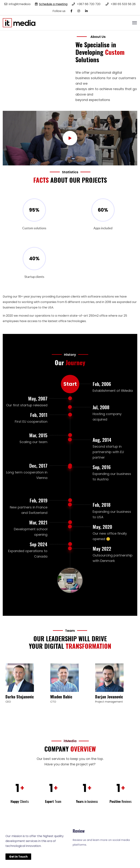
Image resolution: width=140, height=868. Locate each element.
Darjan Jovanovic (109, 697)
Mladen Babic (61, 697)
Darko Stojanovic (20, 697)
